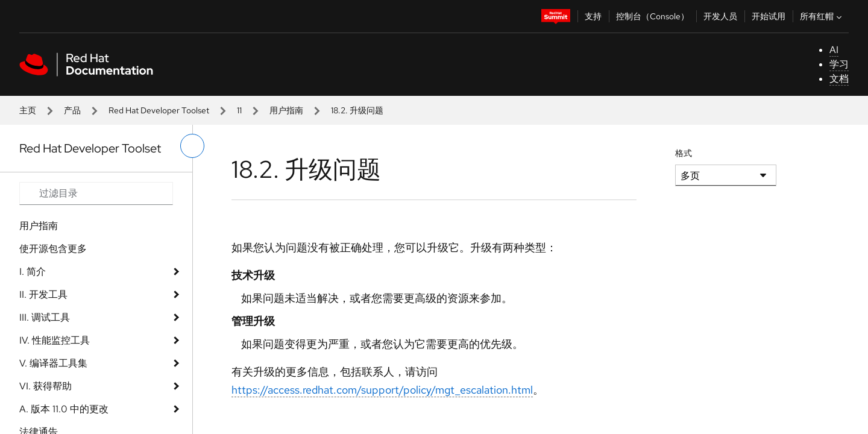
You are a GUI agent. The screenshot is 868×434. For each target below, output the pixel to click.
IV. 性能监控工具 (55, 340)
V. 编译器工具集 (53, 363)
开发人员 (720, 16)
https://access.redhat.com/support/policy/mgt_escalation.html (382, 390)
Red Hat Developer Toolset (159, 110)
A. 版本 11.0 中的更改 (64, 409)
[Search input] (96, 193)
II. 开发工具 (43, 294)
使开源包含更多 (53, 249)
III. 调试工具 (45, 317)
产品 (72, 110)
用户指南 (286, 110)
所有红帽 (822, 16)
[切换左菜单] (192, 146)
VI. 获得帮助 (46, 386)
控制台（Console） (653, 16)
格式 (684, 153)
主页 (28, 110)
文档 (839, 79)
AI (834, 50)
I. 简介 (33, 272)
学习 (839, 64)
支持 (593, 16)
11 (239, 110)
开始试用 (769, 16)
